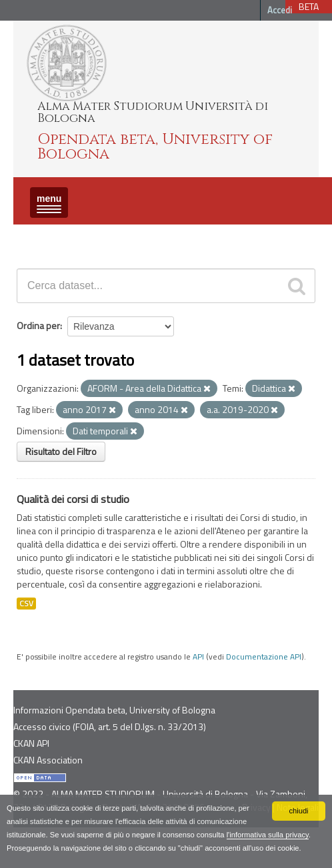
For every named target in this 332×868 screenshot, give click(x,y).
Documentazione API (264, 657)
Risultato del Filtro (61, 451)
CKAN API (31, 743)
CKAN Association (48, 760)
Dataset (37, 236)
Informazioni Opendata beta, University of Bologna (114, 710)
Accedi (280, 10)
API (198, 657)
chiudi (298, 811)
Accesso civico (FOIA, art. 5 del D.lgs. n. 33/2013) (110, 726)
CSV (26, 604)
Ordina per (38, 325)
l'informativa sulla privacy (268, 835)
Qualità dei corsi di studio (73, 499)
